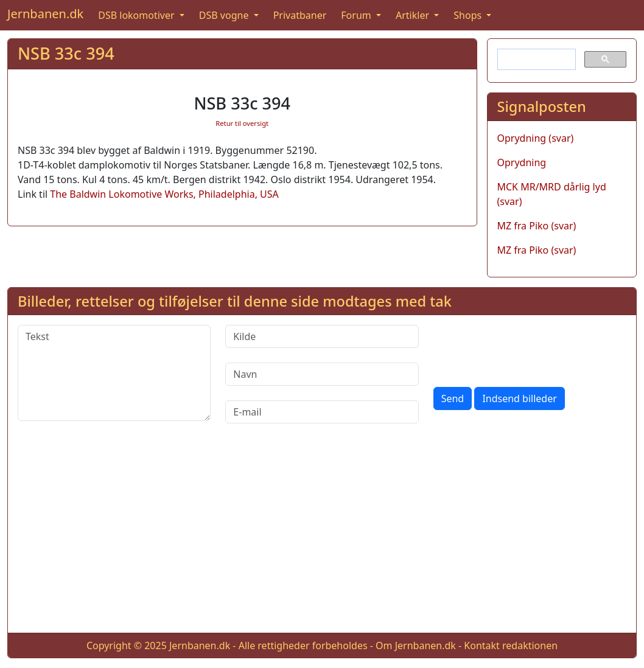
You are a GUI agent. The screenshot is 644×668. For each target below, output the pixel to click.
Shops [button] (469, 15)
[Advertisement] (322, 538)
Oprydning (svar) (536, 138)
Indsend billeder (519, 398)
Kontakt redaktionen (511, 645)
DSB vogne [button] (225, 15)
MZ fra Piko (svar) (537, 226)
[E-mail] (322, 412)
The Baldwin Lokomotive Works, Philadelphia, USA (164, 194)
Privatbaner (300, 15)
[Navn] (322, 374)
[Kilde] (322, 336)
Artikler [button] (414, 15)
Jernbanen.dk (45, 14)
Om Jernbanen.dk (416, 645)
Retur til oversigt (242, 123)
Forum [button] (357, 15)
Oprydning (522, 162)
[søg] (536, 60)
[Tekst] (114, 373)
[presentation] (526, 349)
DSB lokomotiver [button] (138, 15)
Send (453, 398)
